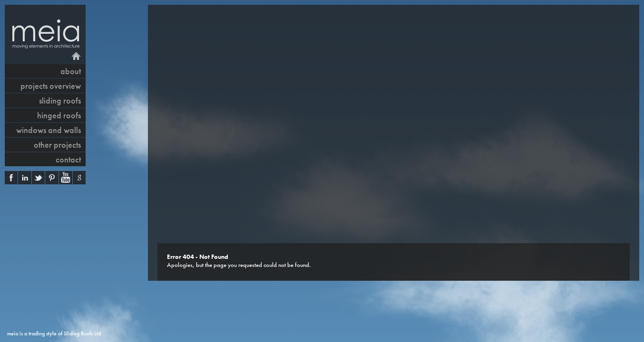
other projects (57, 145)
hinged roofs (59, 115)
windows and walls (49, 130)
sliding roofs (60, 100)
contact (68, 159)
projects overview (51, 86)
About (71, 71)
